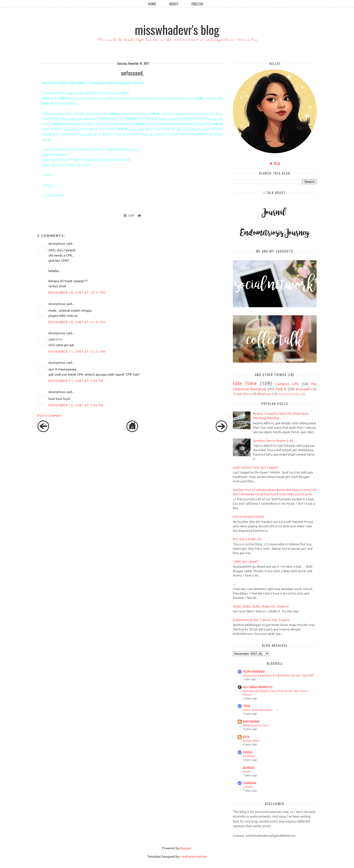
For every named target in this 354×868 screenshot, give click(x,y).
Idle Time (245, 383)
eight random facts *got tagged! (255, 467)
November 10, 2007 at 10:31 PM (77, 292)
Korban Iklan (251, 741)
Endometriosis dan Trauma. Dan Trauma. (261, 620)
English (197, 4)
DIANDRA (250, 783)
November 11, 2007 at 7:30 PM (76, 381)
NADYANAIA (251, 722)
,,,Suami (248, 787)
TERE (247, 706)
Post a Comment (49, 415)
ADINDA (249, 768)
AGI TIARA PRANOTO (258, 687)
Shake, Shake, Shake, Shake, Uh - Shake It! (261, 606)
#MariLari (264, 394)
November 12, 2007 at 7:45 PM (76, 405)
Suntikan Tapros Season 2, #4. (273, 441)
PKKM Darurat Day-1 (256, 725)
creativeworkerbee (194, 856)
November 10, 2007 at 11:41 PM (77, 322)
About (174, 4)
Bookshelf (303, 389)
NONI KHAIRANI (254, 672)
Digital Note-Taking (290, 394)
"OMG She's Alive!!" (246, 562)
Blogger (186, 848)
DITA (246, 737)
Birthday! (249, 756)
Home (152, 4)
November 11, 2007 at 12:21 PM (77, 351)
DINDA (248, 752)
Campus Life (287, 384)
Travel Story (242, 394)
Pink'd (281, 389)
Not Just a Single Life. (248, 539)
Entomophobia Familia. (249, 517)
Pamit (247, 771)
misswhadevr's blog (177, 29)
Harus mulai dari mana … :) (261, 710)
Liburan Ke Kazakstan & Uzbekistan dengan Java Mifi (278, 675)
